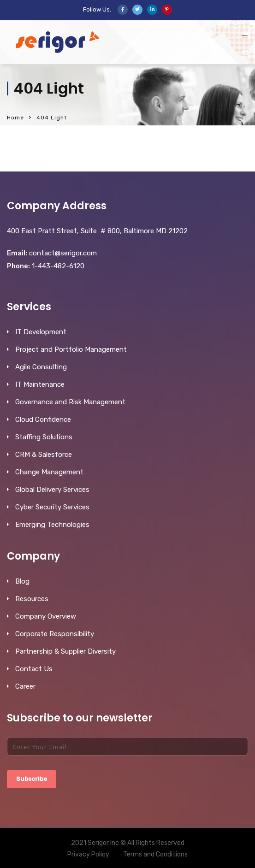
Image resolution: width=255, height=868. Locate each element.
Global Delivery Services (52, 490)
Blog (22, 581)
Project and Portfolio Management (71, 349)
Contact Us (34, 669)
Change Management (49, 472)
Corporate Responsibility (55, 634)
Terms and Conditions (155, 854)
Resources (32, 599)
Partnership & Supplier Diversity (65, 651)
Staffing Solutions (44, 437)
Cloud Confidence (43, 419)
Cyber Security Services (52, 507)
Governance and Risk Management (70, 402)
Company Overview (46, 616)
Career (25, 686)
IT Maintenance (40, 384)
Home (15, 118)
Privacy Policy (88, 854)
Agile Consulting (41, 367)
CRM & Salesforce (44, 455)
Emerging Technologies (52, 525)
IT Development (41, 332)
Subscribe (32, 779)
